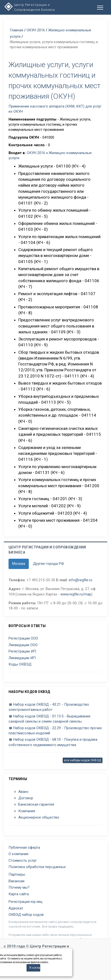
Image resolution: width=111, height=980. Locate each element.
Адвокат (16, 908)
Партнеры (17, 874)
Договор (26, 798)
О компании (18, 854)
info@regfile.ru (81, 580)
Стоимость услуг (23, 860)
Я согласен (35, 968)
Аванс (23, 792)
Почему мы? (19, 887)
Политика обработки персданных (37, 867)
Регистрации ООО (23, 638)
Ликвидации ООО (23, 645)
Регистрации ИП (22, 651)
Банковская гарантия (36, 804)
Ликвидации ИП (22, 658)
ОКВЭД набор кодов (26, 915)
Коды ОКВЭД (20, 664)
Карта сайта (19, 894)
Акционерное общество (39, 817)
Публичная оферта (24, 847)
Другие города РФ (49, 564)
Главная (16, 30)
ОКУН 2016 (36, 30)
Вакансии (16, 881)
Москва (19, 564)
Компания (27, 811)
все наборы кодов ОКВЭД (83, 760)
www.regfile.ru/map (76, 594)
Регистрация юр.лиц (25, 902)
